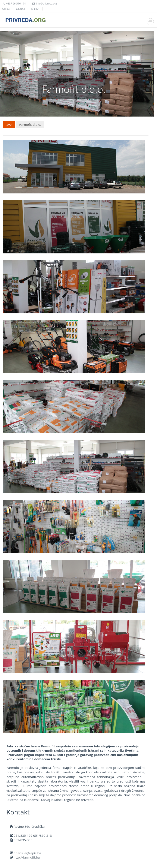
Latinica (20, 9)
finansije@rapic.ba (27, 853)
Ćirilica (6, 9)
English (35, 9)
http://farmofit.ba (27, 857)
